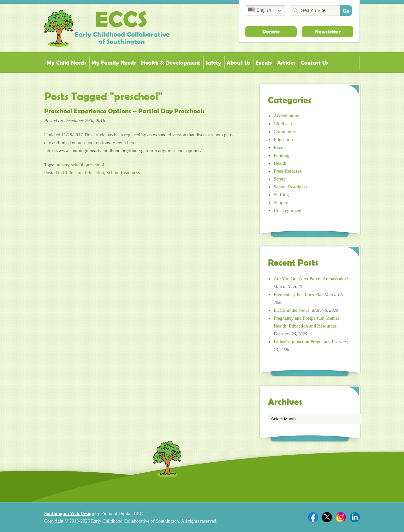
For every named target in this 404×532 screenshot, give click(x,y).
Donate (271, 32)
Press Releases (288, 171)
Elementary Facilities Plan (299, 294)
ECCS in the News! (292, 310)
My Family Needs (114, 63)
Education (95, 173)
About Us (238, 63)
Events (264, 63)
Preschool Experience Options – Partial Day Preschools (124, 111)
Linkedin (355, 517)
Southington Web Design (69, 513)
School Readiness (123, 173)
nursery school (69, 165)
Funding (282, 155)
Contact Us (314, 63)
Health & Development (171, 63)
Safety (213, 63)
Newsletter (328, 32)
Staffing (281, 195)
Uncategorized (287, 210)
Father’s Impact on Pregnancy (302, 342)
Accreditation (287, 116)
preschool (95, 165)
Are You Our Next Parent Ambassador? (311, 279)
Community (285, 132)
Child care (73, 173)
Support (281, 203)
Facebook (313, 517)
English (259, 10)
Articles (286, 63)
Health (280, 163)
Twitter (327, 517)
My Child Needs (66, 63)
